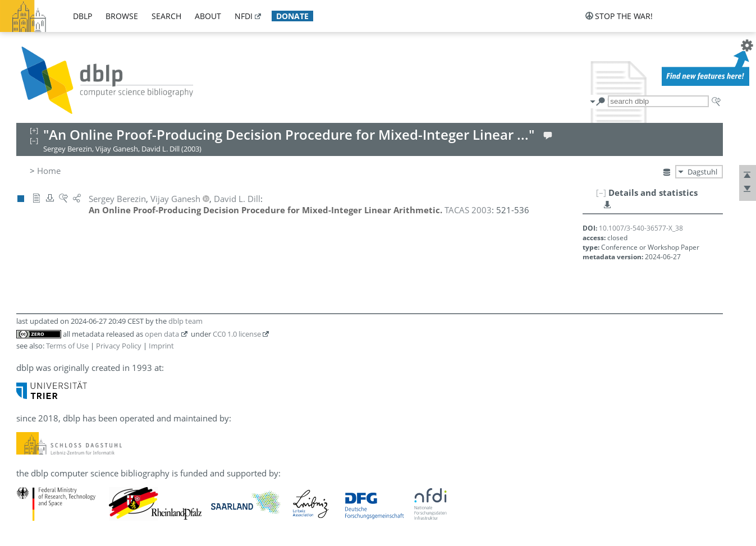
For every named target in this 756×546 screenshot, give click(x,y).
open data (162, 334)
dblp (83, 16)
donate (292, 16)
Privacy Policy (119, 346)
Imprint (161, 346)
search (166, 16)
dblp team (185, 321)
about (208, 16)
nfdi (244, 16)
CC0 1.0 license (237, 334)
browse (122, 16)
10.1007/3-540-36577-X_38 (641, 228)
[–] (601, 192)
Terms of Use (67, 346)
